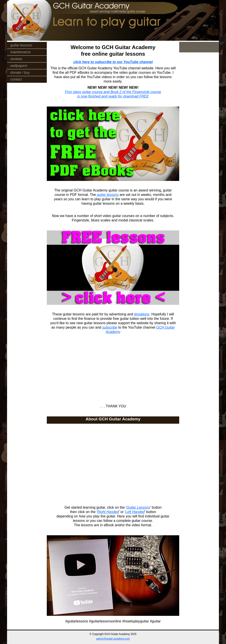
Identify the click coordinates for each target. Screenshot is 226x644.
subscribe (110, 327)
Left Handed (135, 512)
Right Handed (108, 512)
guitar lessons (21, 45)
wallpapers (19, 66)
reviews (16, 59)
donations (142, 314)
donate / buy (20, 73)
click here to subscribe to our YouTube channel (113, 62)
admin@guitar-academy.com (113, 639)
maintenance (21, 52)
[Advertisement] (113, 367)
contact (16, 79)
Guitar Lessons (138, 507)
